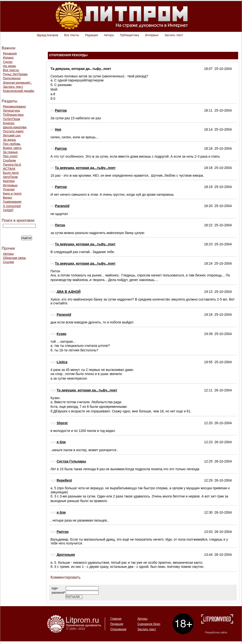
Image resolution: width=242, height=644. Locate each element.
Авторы (109, 35)
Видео (7, 198)
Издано (8, 57)
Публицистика (130, 35)
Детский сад (12, 135)
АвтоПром (10, 177)
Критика (9, 181)
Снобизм (9, 160)
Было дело (11, 173)
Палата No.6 (12, 164)
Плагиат (9, 189)
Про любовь (12, 144)
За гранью (10, 152)
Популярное (12, 78)
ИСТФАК (9, 169)
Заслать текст (174, 35)
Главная (116, 619)
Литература (11, 111)
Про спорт (10, 156)
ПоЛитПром (11, 119)
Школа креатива (15, 127)
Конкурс (9, 123)
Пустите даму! (13, 131)
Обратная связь (14, 258)
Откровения (118, 629)
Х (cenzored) (12, 206)
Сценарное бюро (149, 624)
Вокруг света (12, 148)
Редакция (91, 35)
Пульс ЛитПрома (15, 74)
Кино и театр (12, 193)
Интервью (152, 35)
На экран (9, 66)
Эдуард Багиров (47, 35)
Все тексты (72, 35)
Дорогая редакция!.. (17, 83)
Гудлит (8, 62)
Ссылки (8, 262)
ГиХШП (8, 210)
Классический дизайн (18, 91)
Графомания (12, 202)
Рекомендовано (14, 106)
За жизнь (10, 140)
